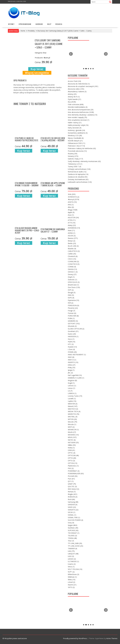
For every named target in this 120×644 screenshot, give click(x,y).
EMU (71, 295)
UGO (71, 556)
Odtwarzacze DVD (77, 143)
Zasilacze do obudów (78, 177)
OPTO (71, 461)
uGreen (72, 559)
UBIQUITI (73, 554)
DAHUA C (73, 272)
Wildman (72, 577)
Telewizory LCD (75, 164)
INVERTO (73, 362)
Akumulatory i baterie (77, 92)
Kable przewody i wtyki (78, 125)
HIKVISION (73, 336)
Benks (72, 243)
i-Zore (71, 349)
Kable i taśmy (75, 123)
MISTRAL (73, 417)
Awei (71, 230)
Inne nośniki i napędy (77, 117)
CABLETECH (74, 251)
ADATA (72, 202)
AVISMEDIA (74, 228)
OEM (71, 450)
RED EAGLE (73, 489)
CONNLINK (73, 261)
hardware (39, 24)
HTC (71, 344)
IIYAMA (72, 352)
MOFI (71, 427)
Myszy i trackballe (76, 138)
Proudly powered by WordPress (75, 638)
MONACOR (73, 430)
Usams (72, 564)
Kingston (72, 380)
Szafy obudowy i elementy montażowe (84, 161)
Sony (71, 523)
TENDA (72, 538)
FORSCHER (73, 316)
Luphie (72, 401)
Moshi (72, 432)
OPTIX (72, 458)
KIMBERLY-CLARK (76, 378)
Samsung (73, 502)
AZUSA (72, 236)
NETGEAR (73, 442)
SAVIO (72, 507)
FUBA (71, 318)
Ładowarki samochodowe (80, 182)
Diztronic (72, 280)
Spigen (73, 525)
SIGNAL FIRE (74, 517)
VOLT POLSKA (75, 569)
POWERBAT (74, 471)
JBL (70, 373)
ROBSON (73, 497)
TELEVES (72, 536)
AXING (72, 233)
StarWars (73, 528)
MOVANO (73, 435)
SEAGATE (73, 510)
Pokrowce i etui (76, 146)
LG (70, 391)
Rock (71, 499)
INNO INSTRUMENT (77, 355)
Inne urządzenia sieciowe (79, 120)
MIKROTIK (74, 414)
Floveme (73, 308)
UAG (71, 551)
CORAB (72, 267)
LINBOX (72, 393)
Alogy (73, 210)
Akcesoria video (76, 89)
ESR (71, 303)
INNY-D (72, 360)
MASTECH (73, 409)
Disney (72, 274)
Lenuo (71, 388)
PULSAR (73, 476)
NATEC (72, 440)
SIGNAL (72, 515)
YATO (71, 587)
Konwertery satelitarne (78, 133)
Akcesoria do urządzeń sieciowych (83, 86)
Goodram (73, 331)
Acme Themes (112, 638)
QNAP (72, 484)
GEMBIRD (73, 321)
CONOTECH (74, 264)
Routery (73, 154)
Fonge (71, 311)
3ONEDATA (74, 197)
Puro (71, 479)
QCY (71, 481)
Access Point (74, 81)
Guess (72, 334)
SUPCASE (73, 530)
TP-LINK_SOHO (75, 546)
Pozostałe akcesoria (77, 151)
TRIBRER (72, 548)
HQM (72, 342)
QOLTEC (72, 486)
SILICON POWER (75, 520)
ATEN (72, 220)
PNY (71, 468)
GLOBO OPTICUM (76, 329)
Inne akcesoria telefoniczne (81, 112)
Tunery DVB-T (74, 166)
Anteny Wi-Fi (74, 97)
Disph (71, 277)
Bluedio (72, 249)
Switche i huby (75, 159)
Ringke (73, 494)
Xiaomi (72, 585)
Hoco (71, 339)
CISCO (72, 259)
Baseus (73, 238)
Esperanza (73, 300)
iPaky (72, 367)
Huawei (72, 347)
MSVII (72, 437)
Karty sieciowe (75, 128)
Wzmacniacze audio (77, 172)
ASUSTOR (73, 218)
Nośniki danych (75, 141)
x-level (71, 582)
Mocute (72, 424)
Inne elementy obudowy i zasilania (83, 115)
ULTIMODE (73, 561)
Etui (72, 102)
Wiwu (72, 580)
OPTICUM (73, 455)
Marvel (73, 406)
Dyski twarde (74, 99)
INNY (71, 357)
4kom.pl (73, 199)
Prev (71, 54)
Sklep (49, 24)
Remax (72, 492)
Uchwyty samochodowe (79, 169)
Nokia (71, 448)
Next (106, 54)
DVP (71, 290)
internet (11, 24)
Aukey (72, 225)
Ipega (71, 370)
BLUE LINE (73, 246)
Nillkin (72, 445)
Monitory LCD (75, 135)
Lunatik (72, 399)
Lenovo (72, 386)
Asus (71, 215)
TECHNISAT (74, 533)
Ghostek (72, 326)
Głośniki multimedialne (78, 107)
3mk (72, 194)
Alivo (71, 207)
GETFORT (74, 324)
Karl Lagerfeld (75, 375)
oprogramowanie (25, 24)
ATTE (72, 223)
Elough (72, 292)
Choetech (73, 256)
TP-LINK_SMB (75, 543)
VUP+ (71, 572)
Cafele (72, 254)
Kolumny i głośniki (76, 130)
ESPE (71, 298)
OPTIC (72, 453)
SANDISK (73, 505)
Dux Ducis (74, 287)
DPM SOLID (74, 282)
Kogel (71, 383)
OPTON (73, 463)
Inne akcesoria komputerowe (81, 110)
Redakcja (59, 24)
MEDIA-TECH (74, 411)
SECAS (72, 512)
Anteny (72, 94)
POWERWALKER (76, 474)
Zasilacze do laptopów (78, 174)
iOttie (72, 365)
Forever (72, 313)
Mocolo (72, 422)
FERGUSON (73, 305)
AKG (71, 205)
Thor (71, 541)
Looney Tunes (75, 396)
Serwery (73, 156)
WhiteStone (73, 574)
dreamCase (73, 285)
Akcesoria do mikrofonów (79, 84)
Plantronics (73, 466)
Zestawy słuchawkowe (78, 179)
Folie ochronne (76, 104)
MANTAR (73, 404)
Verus (71, 567)
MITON (72, 419)
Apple (71, 212)
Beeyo (72, 241)
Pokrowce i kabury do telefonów (82, 148)
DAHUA (72, 269)
